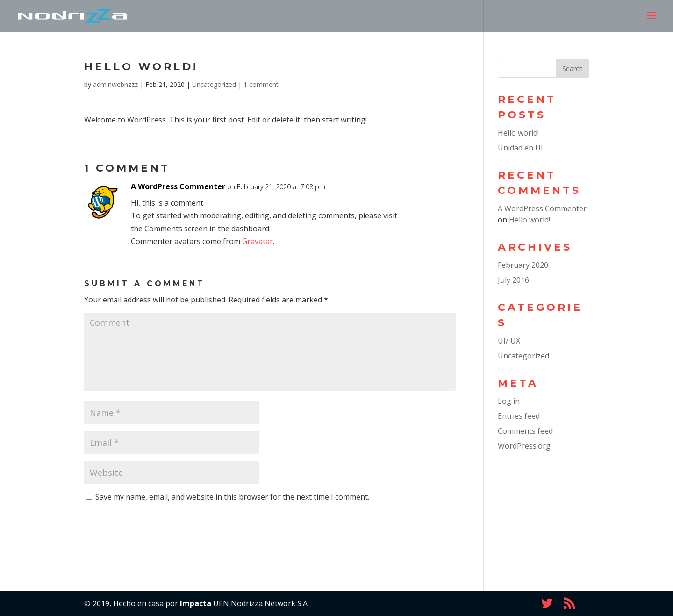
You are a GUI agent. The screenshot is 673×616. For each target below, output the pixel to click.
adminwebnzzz (115, 84)
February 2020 (523, 265)
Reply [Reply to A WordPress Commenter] (433, 195)
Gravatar (258, 241)
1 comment (261, 84)
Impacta (196, 603)
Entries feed (519, 416)
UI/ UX (509, 341)
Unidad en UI (520, 148)
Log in (509, 401)
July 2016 (513, 280)
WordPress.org (524, 446)
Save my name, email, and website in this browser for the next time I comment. (232, 497)
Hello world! (518, 133)
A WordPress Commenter (178, 186)
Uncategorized (214, 84)
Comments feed (525, 431)
